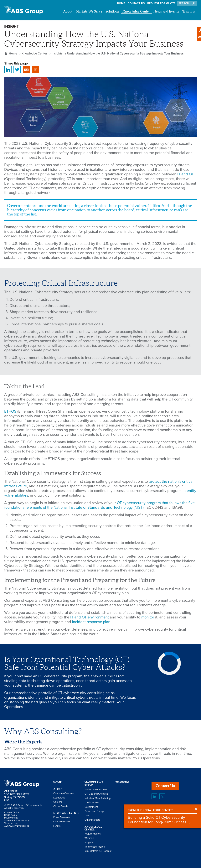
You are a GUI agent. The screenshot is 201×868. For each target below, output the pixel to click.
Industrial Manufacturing (98, 798)
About (68, 11)
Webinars (89, 838)
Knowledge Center (136, 11)
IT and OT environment (90, 617)
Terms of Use (11, 823)
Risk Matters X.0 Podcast (98, 851)
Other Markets (92, 820)
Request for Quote (161, 3)
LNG (87, 816)
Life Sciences (92, 803)
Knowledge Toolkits (95, 847)
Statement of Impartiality (17, 820)
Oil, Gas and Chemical (96, 794)
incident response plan (91, 622)
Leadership (59, 798)
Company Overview (64, 793)
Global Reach (60, 806)
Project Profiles (93, 834)
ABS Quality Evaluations (17, 826)
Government (91, 807)
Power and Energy (94, 811)
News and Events (166, 11)
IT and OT (186, 174)
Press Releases (62, 817)
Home (121, 3)
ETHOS (10, 411)
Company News (62, 822)
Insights (57, 54)
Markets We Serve (89, 11)
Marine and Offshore (96, 790)
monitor (148, 617)
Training (189, 11)
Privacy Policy (11, 818)
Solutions (112, 11)
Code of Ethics (12, 812)
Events (57, 826)
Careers (58, 802)
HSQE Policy (11, 815)
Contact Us (136, 3)
